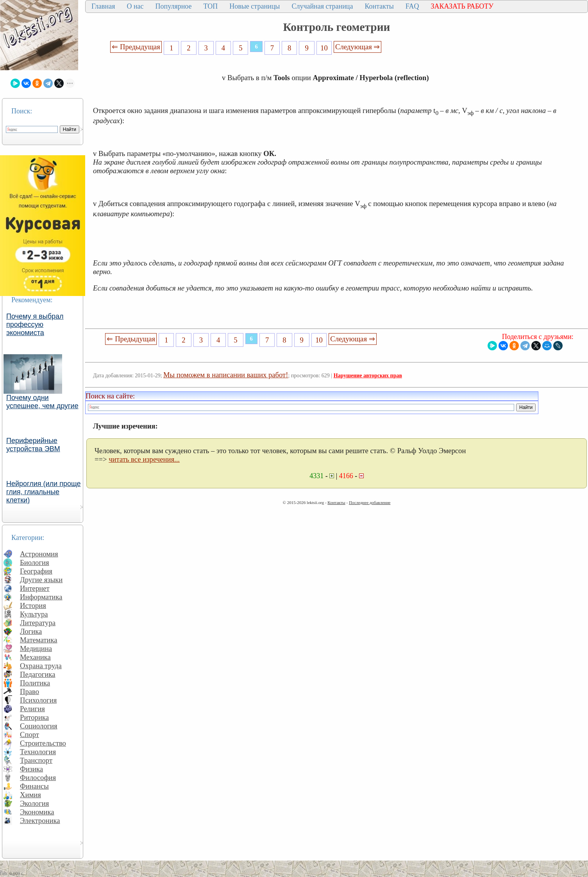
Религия (32, 709)
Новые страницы (255, 6)
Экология (34, 803)
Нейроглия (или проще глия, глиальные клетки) (44, 492)
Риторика (34, 717)
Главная (103, 6)
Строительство (43, 743)
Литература (38, 623)
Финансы (34, 786)
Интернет (35, 588)
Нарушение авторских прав (368, 376)
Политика (35, 683)
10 (324, 48)
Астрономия (39, 554)
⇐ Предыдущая (136, 47)
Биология (35, 562)
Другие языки (41, 580)
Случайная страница (322, 6)
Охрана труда (41, 666)
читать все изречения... (144, 459)
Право (29, 691)
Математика (39, 640)
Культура (34, 614)
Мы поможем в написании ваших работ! (226, 375)
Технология (38, 752)
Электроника (40, 821)
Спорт (29, 734)
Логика (31, 631)
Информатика (41, 597)
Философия (38, 777)
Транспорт (36, 760)
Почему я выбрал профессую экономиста (35, 325)
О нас (135, 6)
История (33, 605)
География (36, 571)
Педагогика (38, 674)
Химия (30, 795)
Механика (35, 657)
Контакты (379, 6)
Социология (39, 726)
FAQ (412, 6)
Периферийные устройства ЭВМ (33, 445)
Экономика (37, 812)
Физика (31, 769)
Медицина (36, 648)
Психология (38, 700)
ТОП (211, 6)
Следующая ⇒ (357, 47)
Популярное (174, 6)
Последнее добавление (370, 502)
